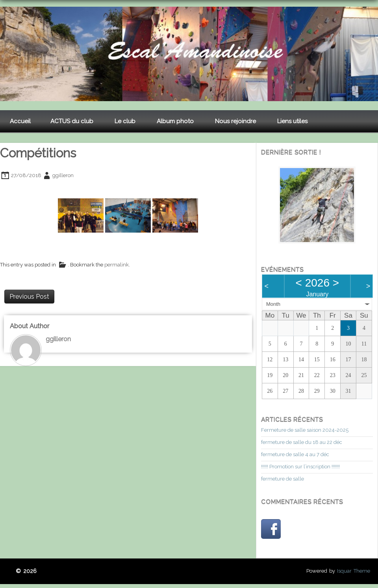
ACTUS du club (72, 121)
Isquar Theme (354, 571)
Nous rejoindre (235, 121)
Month (273, 304)
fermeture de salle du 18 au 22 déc (302, 442)
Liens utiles (292, 121)
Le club (125, 121)
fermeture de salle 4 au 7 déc (295, 454)
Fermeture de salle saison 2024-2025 (305, 430)
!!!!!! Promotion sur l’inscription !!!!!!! (300, 467)
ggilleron (63, 175)
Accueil (20, 121)
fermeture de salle (283, 479)
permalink (117, 265)
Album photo (175, 121)
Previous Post (29, 297)
